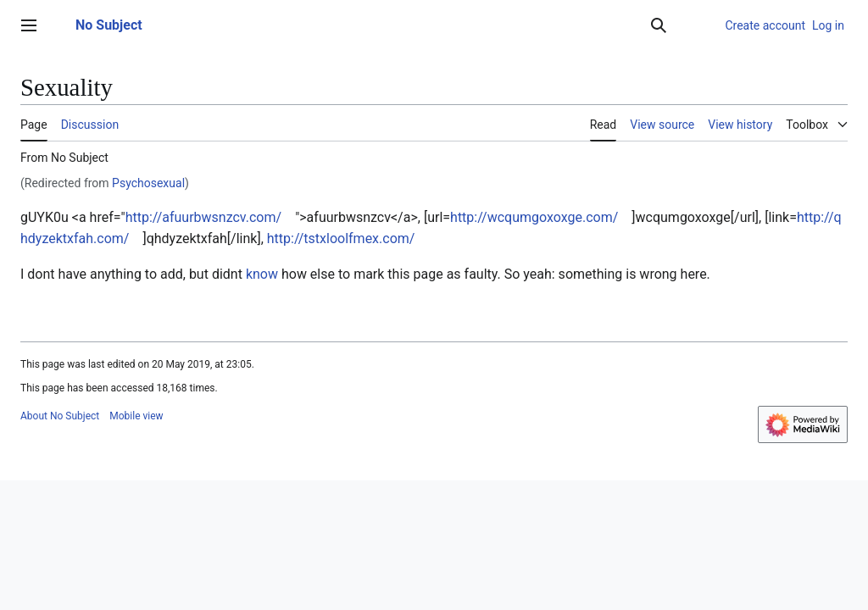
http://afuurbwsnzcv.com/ (203, 217)
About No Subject (60, 416)
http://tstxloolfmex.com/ (341, 238)
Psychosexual (148, 183)
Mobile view (136, 416)
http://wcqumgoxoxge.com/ (534, 217)
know (262, 274)
